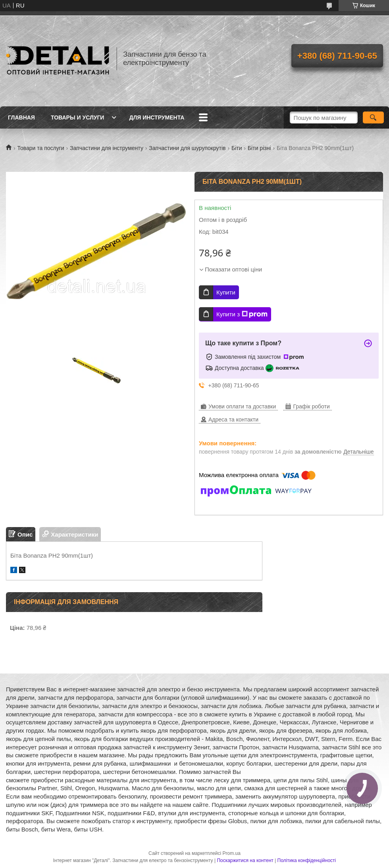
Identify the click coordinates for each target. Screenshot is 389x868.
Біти (237, 148)
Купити (226, 292)
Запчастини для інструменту (107, 148)
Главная (21, 117)
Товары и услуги (78, 117)
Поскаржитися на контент (245, 860)
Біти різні (259, 148)
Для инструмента (157, 117)
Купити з (242, 314)
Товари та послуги (40, 148)
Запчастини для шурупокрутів (187, 148)
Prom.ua (232, 853)
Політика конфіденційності (307, 860)
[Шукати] (373, 117)
